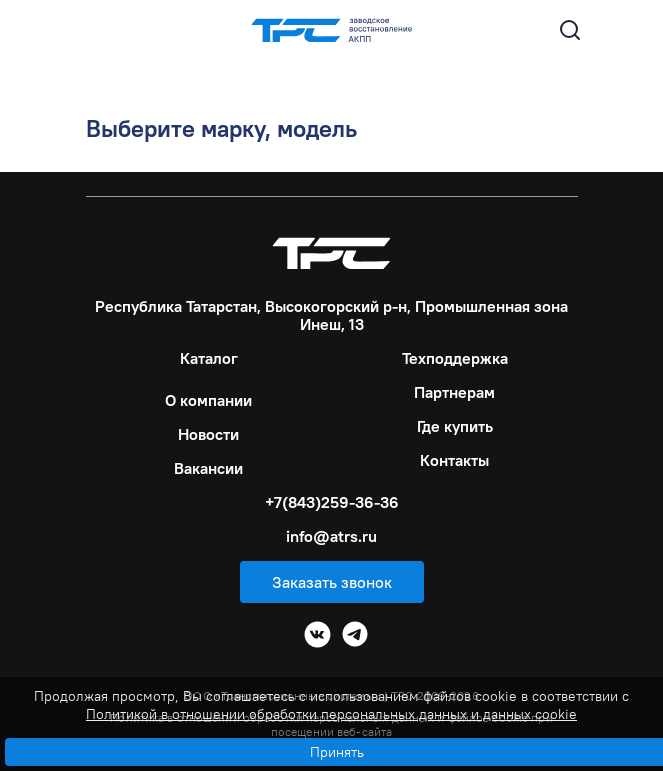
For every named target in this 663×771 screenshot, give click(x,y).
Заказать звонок (332, 582)
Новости (208, 434)
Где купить (455, 426)
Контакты (454, 460)
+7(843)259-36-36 (332, 502)
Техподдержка (455, 358)
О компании (208, 400)
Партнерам (454, 392)
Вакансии (208, 468)
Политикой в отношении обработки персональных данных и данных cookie (331, 714)
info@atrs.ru (331, 536)
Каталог (209, 358)
